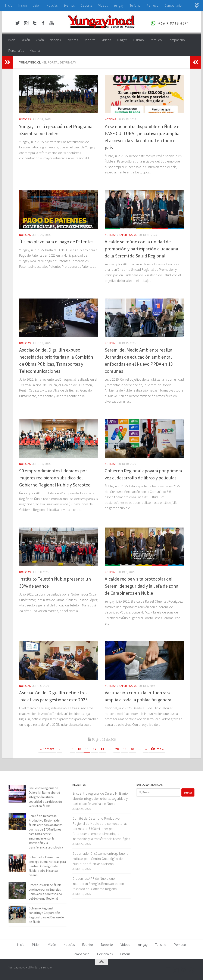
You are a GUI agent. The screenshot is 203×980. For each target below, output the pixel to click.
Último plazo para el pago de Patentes (56, 242)
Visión (37, 5)
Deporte (86, 5)
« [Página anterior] (60, 749)
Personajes (16, 50)
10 (79, 749)
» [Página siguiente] (146, 749)
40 (132, 749)
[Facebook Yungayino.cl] (168, 970)
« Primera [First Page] (47, 749)
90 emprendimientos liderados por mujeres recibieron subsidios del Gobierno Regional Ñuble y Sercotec (55, 478)
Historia (35, 50)
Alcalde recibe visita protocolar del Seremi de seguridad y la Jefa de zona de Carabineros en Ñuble (142, 586)
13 (102, 749)
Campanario (173, 5)
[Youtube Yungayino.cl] (184, 970)
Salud (123, 235)
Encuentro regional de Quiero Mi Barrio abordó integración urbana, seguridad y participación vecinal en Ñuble (45, 797)
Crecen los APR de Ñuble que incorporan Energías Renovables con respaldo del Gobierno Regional (98, 883)
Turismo (135, 5)
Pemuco (153, 5)
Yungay (119, 5)
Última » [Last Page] (157, 749)
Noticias (52, 5)
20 (117, 749)
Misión (23, 5)
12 (95, 749)
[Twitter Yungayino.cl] (176, 970)
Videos (103, 5)
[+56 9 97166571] (191, 970)
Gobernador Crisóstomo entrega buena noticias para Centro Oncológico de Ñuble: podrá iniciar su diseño (47, 866)
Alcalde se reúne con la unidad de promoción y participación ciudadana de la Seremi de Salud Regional (141, 249)
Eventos (69, 5)
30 (125, 749)
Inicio (9, 5)
